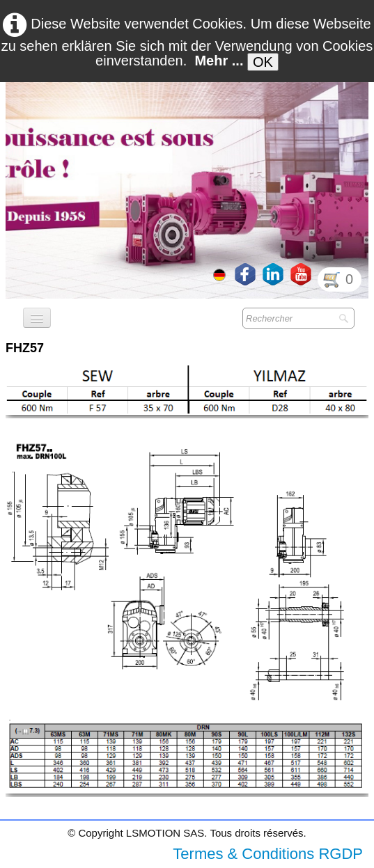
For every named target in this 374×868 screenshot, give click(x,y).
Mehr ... (219, 61)
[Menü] (37, 318)
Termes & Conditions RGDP (268, 854)
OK (263, 62)
